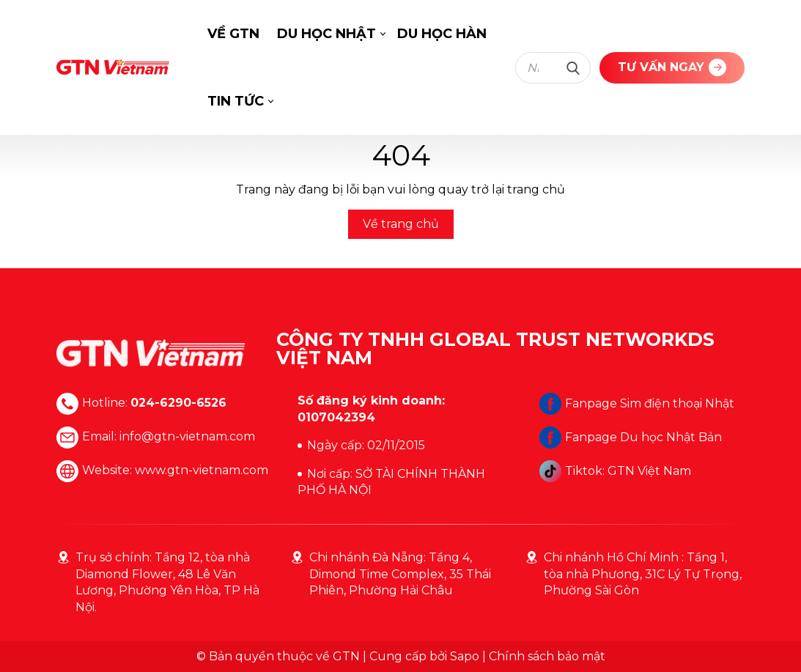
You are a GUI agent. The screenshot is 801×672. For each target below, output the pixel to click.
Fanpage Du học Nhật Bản (631, 437)
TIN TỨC (236, 101)
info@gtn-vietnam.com (187, 437)
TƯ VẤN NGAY (672, 67)
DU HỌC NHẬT (326, 34)
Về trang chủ (401, 224)
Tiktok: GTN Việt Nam (615, 471)
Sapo (465, 656)
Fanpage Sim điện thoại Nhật (637, 403)
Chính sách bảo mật (547, 656)
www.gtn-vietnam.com (202, 471)
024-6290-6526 (178, 403)
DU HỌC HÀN (442, 34)
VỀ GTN (233, 34)
